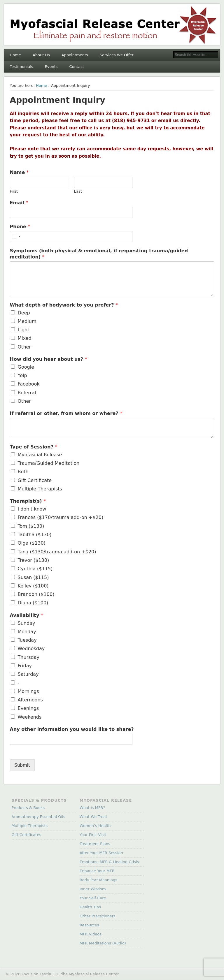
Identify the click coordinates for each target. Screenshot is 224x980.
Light (24, 330)
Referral (27, 393)
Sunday (27, 623)
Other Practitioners (98, 916)
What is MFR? (92, 808)
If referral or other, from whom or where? (66, 413)
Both (23, 472)
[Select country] (16, 237)
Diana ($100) (33, 603)
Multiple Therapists (40, 489)
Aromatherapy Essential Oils (38, 817)
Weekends (30, 717)
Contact (77, 67)
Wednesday (31, 649)
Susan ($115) (33, 577)
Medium (27, 321)
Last (78, 191)
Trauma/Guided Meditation (49, 463)
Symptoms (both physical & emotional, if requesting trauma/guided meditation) (99, 254)
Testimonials (22, 67)
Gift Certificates (27, 835)
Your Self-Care (93, 898)
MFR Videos (91, 934)
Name (19, 172)
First (14, 191)
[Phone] (71, 237)
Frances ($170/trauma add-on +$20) (61, 517)
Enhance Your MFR (97, 871)
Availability (27, 615)
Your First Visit (93, 835)
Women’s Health (95, 826)
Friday (25, 666)
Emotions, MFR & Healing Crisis (109, 862)
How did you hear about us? (49, 359)
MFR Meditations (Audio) (103, 943)
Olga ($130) (32, 543)
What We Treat (93, 817)
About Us (41, 55)
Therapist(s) (28, 501)
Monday (27, 632)
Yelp (22, 375)
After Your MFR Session (101, 853)
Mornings (28, 691)
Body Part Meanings (98, 880)
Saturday (28, 674)
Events (51, 67)
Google (26, 367)
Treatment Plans (95, 844)
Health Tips (90, 907)
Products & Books (28, 808)
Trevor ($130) (34, 560)
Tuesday (27, 640)
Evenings (28, 708)
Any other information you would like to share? (72, 729)
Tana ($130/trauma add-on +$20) (57, 552)
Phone (20, 227)
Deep (24, 313)
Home (15, 55)
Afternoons (30, 700)
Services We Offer (117, 55)
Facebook (29, 384)
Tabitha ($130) (35, 535)
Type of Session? (34, 447)
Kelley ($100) (33, 586)
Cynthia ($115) (35, 569)
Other (24, 347)
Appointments (75, 55)
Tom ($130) (31, 526)
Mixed (25, 338)
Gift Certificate (35, 480)
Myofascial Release (40, 455)
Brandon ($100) (36, 594)
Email (19, 203)
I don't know (32, 509)
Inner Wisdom (93, 889)
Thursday (29, 657)
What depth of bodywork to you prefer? (64, 305)
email (166, 121)
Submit (22, 765)
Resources (89, 925)
